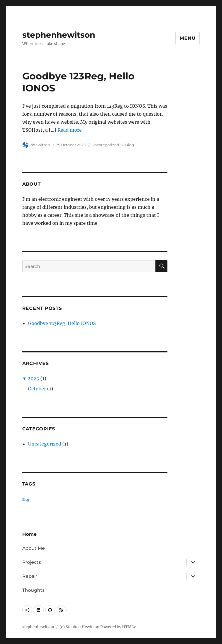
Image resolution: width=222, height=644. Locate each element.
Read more (70, 130)
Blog (130, 145)
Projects (32, 562)
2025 (33, 378)
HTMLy (129, 627)
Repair (30, 576)
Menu (188, 38)
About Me (34, 548)
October (37, 389)
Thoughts (33, 590)
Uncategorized (105, 145)
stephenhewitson (59, 35)
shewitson (41, 145)
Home (29, 534)
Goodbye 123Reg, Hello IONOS (62, 323)
